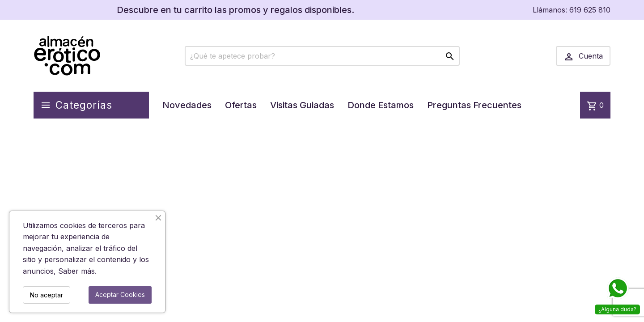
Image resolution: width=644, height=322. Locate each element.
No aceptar (47, 295)
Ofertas (241, 105)
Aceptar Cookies (120, 294)
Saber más (76, 271)
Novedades (187, 105)
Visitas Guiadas (302, 105)
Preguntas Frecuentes (474, 105)
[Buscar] (322, 56)
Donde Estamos (381, 105)
